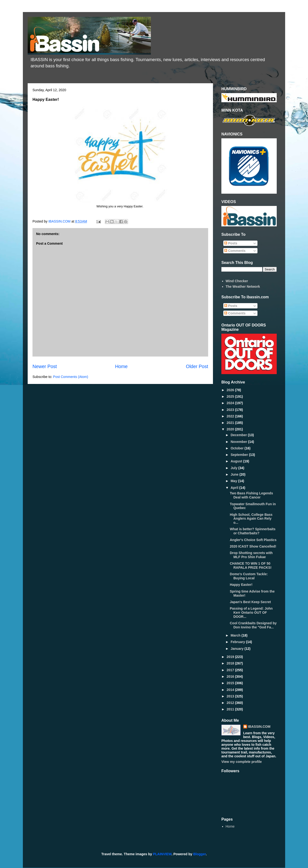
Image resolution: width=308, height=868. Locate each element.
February (238, 642)
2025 (231, 396)
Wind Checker (237, 281)
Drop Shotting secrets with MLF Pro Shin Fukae (251, 555)
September (240, 455)
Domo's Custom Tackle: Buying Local (249, 576)
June (235, 474)
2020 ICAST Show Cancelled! (253, 546)
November (239, 442)
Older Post (197, 366)
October (237, 448)
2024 (231, 403)
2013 (231, 696)
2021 (231, 423)
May (234, 481)
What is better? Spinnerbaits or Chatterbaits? (253, 531)
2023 (231, 410)
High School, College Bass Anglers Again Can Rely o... (251, 519)
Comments (235, 251)
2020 (231, 429)
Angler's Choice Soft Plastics (253, 540)
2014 (231, 690)
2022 (231, 416)
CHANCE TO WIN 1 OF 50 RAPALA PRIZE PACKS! (251, 565)
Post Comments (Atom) (71, 377)
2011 (231, 709)
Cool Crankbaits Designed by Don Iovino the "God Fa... (253, 625)
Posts (231, 243)
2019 (231, 657)
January (237, 649)
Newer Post (45, 366)
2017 (231, 670)
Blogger (199, 854)
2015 (231, 683)
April (235, 488)
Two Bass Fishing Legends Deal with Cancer (251, 495)
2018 (231, 663)
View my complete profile (242, 762)
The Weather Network (243, 287)
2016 (231, 677)
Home (121, 366)
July (234, 468)
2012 (231, 703)
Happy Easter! (241, 585)
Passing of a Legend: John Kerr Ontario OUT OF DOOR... (251, 613)
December (239, 435)
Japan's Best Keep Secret (250, 602)
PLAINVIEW (162, 854)
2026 (231, 390)
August (237, 461)
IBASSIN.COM (60, 221)
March (236, 635)
